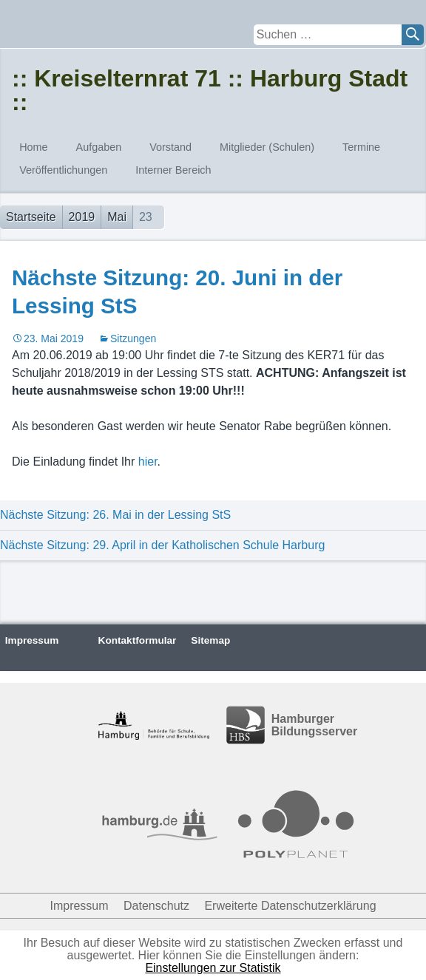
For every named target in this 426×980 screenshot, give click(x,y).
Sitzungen (133, 338)
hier (148, 462)
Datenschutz (156, 906)
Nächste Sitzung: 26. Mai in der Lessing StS (115, 515)
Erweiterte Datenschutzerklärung (290, 906)
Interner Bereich (173, 170)
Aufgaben (99, 147)
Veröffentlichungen (63, 170)
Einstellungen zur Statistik (213, 968)
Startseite (31, 217)
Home (33, 147)
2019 (82, 217)
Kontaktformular (138, 640)
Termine (361, 147)
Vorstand (170, 147)
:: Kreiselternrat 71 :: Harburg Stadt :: (210, 90)
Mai (117, 217)
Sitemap (210, 640)
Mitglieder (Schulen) (267, 147)
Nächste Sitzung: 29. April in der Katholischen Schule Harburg (162, 545)
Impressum (32, 640)
